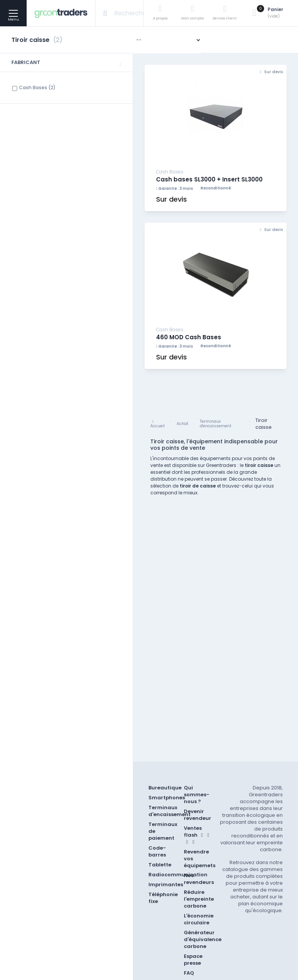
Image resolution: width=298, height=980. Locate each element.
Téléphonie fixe (163, 898)
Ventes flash (198, 834)
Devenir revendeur (198, 815)
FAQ (189, 973)
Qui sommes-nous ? (197, 795)
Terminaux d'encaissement (170, 811)
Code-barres (157, 851)
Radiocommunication (178, 875)
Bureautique (165, 788)
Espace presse (193, 960)
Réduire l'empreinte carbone (199, 899)
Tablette (160, 865)
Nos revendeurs (199, 879)
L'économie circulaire (199, 919)
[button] (66, 63)
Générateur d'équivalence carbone (203, 939)
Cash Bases (37, 87)
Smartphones (167, 798)
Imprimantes (166, 885)
